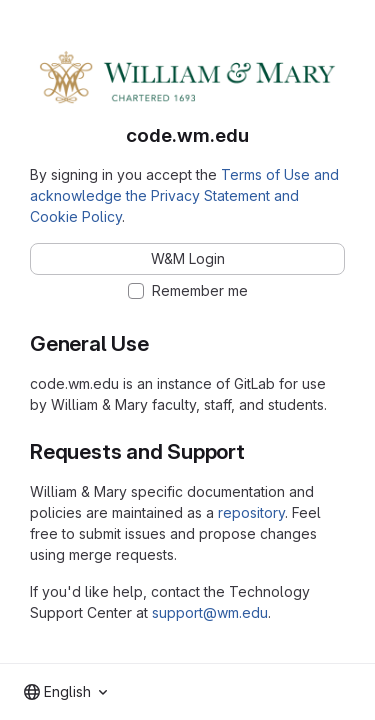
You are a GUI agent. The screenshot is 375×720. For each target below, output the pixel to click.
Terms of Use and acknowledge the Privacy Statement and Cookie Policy (184, 195)
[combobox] (65, 692)
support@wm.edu (210, 612)
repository (251, 512)
